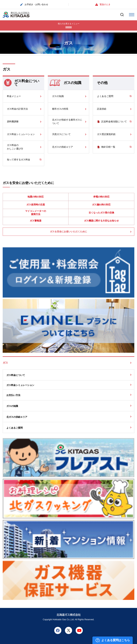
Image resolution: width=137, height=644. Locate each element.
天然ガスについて (61, 134)
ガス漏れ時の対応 (101, 205)
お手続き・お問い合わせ (34, 5)
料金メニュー (14, 96)
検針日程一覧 (108, 147)
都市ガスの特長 (60, 109)
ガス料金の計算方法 (17, 109)
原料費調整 (13, 122)
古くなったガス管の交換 (101, 213)
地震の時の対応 (36, 197)
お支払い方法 (13, 395)
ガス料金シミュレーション (21, 134)
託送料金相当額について (114, 122)
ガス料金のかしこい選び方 (15, 147)
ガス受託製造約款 (106, 134)
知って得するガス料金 (19, 160)
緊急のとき (103, 4)
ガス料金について (16, 375)
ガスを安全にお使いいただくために (68, 232)
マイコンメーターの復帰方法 (36, 213)
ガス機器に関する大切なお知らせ (101, 221)
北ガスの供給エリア (63, 147)
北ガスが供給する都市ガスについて (67, 122)
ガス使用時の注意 (36, 205)
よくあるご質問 (105, 96)
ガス (5, 363)
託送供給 (102, 109)
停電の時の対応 (101, 197)
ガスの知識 (58, 96)
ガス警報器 (36, 221)
